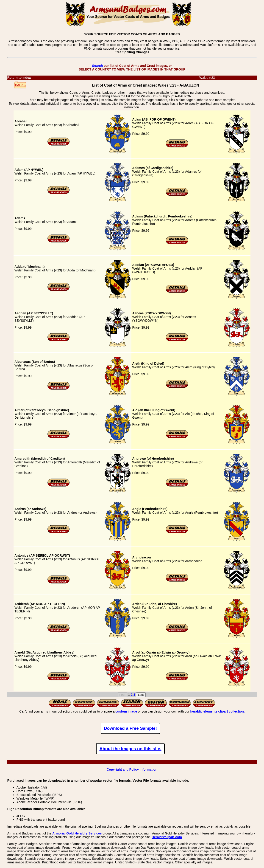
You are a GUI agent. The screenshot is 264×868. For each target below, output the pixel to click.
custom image (126, 711)
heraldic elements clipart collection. (217, 711)
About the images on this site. (130, 749)
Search (97, 66)
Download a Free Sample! (130, 728)
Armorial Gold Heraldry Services (77, 833)
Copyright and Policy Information (132, 769)
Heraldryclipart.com (167, 837)
